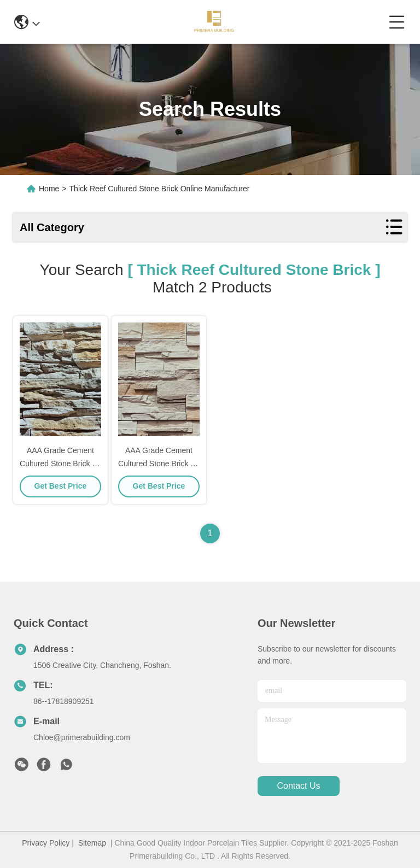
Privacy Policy (46, 843)
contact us (298, 786)
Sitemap (92, 843)
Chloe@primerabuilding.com (82, 737)
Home (49, 189)
